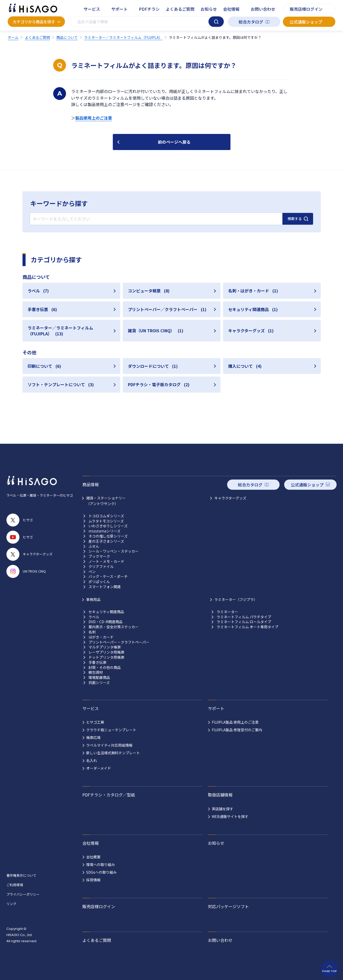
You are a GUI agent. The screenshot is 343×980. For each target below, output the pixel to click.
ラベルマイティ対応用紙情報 (109, 745)
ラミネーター (227, 612)
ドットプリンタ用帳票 (106, 657)
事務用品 (93, 599)
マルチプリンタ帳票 (105, 647)
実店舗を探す (223, 809)
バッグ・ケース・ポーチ (108, 577)
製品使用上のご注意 (94, 118)
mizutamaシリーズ (104, 531)
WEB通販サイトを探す (230, 816)
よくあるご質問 (180, 9)
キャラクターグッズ (230, 498)
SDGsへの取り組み (101, 872)
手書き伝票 (97, 662)
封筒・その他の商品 (105, 668)
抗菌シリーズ (99, 683)
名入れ (92, 760)
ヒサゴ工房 (95, 722)
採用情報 (93, 880)
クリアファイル (101, 567)
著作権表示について (21, 875)
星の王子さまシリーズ (106, 541)
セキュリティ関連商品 (106, 612)
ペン (92, 572)
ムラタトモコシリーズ (106, 521)
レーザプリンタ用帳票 (106, 652)
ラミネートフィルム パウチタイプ (244, 617)
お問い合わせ (263, 9)
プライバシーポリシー (23, 894)
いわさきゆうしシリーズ (108, 526)
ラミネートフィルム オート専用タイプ (247, 627)
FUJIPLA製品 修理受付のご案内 (237, 730)
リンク (11, 904)
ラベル (94, 617)
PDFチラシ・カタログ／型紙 (109, 795)
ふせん (94, 546)
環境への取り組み (101, 864)
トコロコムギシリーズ (106, 516)
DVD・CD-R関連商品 (106, 622)
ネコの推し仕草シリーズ (108, 536)
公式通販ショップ (306, 22)
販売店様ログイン (306, 9)
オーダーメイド (99, 768)
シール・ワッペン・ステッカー (114, 551)
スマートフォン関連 (105, 587)
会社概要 (93, 857)
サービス (92, 9)
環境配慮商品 (99, 677)
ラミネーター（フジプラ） (236, 599)
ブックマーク (99, 556)
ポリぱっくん (99, 582)
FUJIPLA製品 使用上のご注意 (235, 722)
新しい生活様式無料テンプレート (113, 753)
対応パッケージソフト (228, 906)
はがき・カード (101, 637)
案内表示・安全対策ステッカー (114, 627)
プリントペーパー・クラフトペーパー (119, 642)
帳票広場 (93, 737)
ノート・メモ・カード (106, 561)
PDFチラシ (149, 9)
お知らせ (209, 9)
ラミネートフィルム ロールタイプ (244, 622)
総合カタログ (251, 22)
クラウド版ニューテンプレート (111, 730)
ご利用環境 (15, 885)
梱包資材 (96, 672)
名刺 (92, 632)
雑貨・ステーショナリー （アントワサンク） (106, 501)
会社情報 (231, 9)
